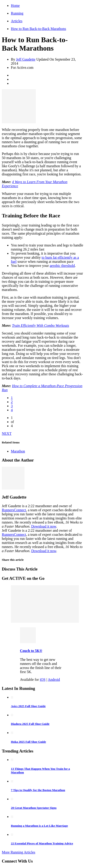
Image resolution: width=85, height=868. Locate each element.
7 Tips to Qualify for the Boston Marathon (38, 790)
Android (54, 680)
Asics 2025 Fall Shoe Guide (28, 706)
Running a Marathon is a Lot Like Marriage (39, 826)
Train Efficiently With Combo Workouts (41, 326)
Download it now (44, 526)
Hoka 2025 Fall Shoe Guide (28, 742)
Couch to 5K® (31, 651)
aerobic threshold (62, 266)
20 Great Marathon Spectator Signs (34, 808)
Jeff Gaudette (26, 59)
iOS (43, 680)
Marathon (18, 451)
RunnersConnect (14, 510)
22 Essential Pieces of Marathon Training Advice (42, 843)
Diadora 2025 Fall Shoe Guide (30, 724)
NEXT (7, 434)
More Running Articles (19, 852)
